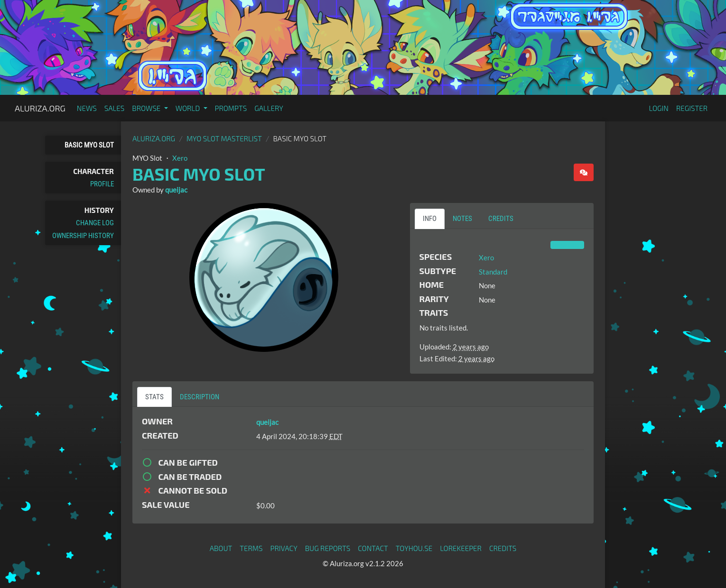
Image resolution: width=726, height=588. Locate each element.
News (87, 108)
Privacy (284, 548)
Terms (251, 548)
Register (692, 108)
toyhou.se (414, 548)
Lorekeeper (461, 548)
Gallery (269, 108)
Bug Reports (328, 548)
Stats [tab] (154, 397)
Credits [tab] (501, 219)
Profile (102, 184)
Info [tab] (430, 219)
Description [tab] (200, 397)
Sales (115, 108)
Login (659, 108)
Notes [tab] (462, 219)
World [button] (189, 108)
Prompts (231, 108)
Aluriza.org (40, 108)
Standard (493, 272)
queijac (176, 190)
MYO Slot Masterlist (224, 138)
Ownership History (83, 236)
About (221, 548)
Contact (373, 548)
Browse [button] (147, 108)
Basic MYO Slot (89, 145)
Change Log (95, 223)
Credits (503, 548)
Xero (180, 158)
